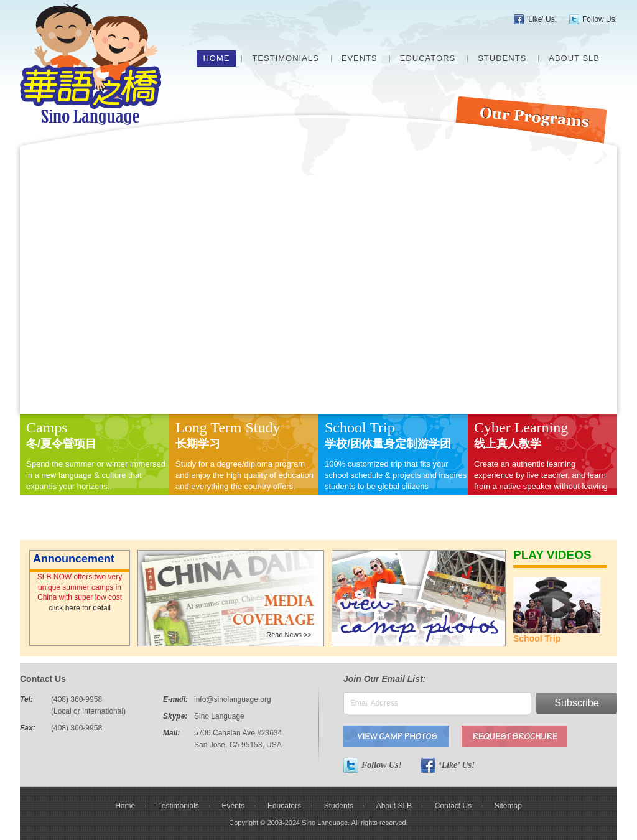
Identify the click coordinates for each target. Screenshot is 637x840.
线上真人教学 (508, 444)
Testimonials (285, 58)
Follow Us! (600, 19)
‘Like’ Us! (448, 765)
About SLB (574, 58)
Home (216, 58)
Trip (382, 427)
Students (502, 58)
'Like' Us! (542, 19)
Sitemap (508, 806)
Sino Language (91, 64)
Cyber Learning (521, 427)
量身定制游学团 (412, 444)
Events (360, 58)
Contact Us (453, 806)
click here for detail (80, 608)
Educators (428, 58)
